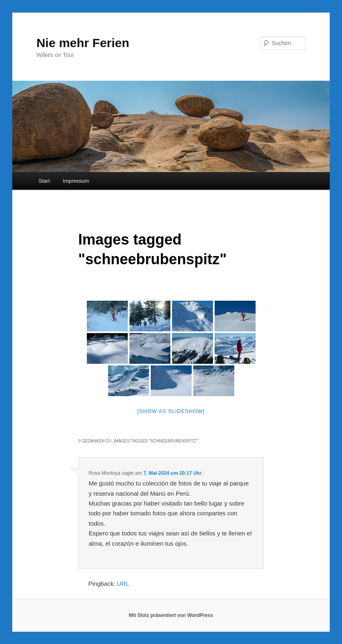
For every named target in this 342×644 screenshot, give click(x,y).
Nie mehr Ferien (83, 43)
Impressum (76, 181)
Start (44, 181)
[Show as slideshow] (171, 411)
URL (123, 584)
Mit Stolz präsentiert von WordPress (171, 615)
